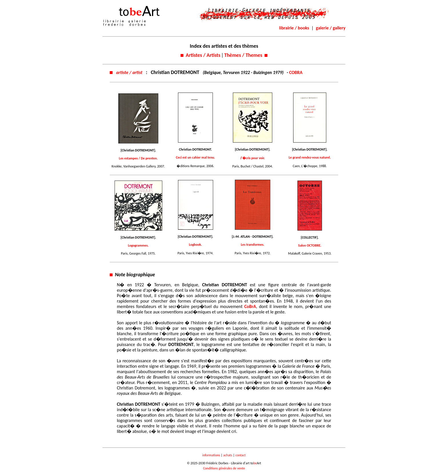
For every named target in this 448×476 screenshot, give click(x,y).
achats (228, 455)
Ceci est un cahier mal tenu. (196, 157)
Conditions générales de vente (224, 468)
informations (211, 455)
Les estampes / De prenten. (138, 158)
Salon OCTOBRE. (310, 245)
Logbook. (195, 245)
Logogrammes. (138, 245)
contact (241, 455)
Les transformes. (253, 245)
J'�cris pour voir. (253, 158)
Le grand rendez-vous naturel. (310, 157)
